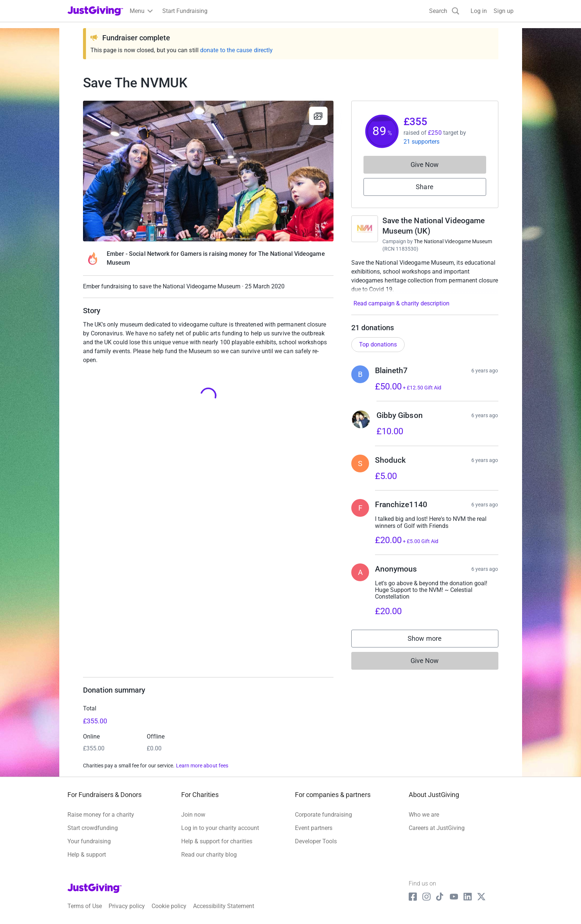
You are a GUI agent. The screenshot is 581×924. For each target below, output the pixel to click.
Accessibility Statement (224, 906)
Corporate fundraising (323, 815)
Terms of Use (85, 906)
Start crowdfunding (93, 828)
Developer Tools (316, 841)
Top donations (378, 344)
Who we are (424, 815)
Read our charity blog (209, 855)
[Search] (444, 11)
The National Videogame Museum (453, 241)
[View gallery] (318, 116)
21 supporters (422, 142)
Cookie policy (169, 906)
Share (424, 187)
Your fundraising (89, 841)
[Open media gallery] (208, 171)
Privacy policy (127, 906)
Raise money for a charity (101, 815)
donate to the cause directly (236, 50)
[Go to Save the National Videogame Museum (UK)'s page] (365, 229)
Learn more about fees (202, 766)
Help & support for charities (217, 841)
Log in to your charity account (220, 828)
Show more (432, 640)
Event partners (314, 828)
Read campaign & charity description (401, 303)
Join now (193, 815)
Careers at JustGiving (437, 828)
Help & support (87, 855)
